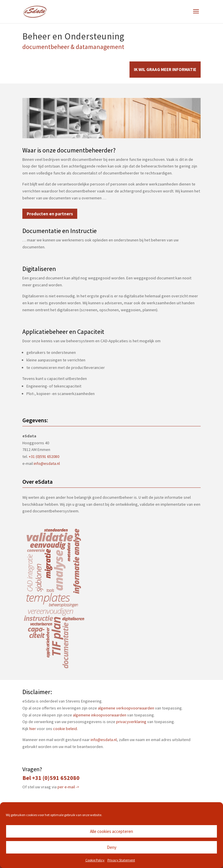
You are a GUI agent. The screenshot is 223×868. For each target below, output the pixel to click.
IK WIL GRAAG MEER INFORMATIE (165, 69)
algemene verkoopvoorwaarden (126, 708)
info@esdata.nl (47, 463)
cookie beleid (65, 729)
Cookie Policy (95, 860)
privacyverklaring (131, 722)
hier (33, 729)
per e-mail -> (68, 787)
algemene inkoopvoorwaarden (100, 715)
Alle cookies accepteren (111, 831)
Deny (112, 847)
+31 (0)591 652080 (44, 456)
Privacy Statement (121, 860)
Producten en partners (50, 214)
